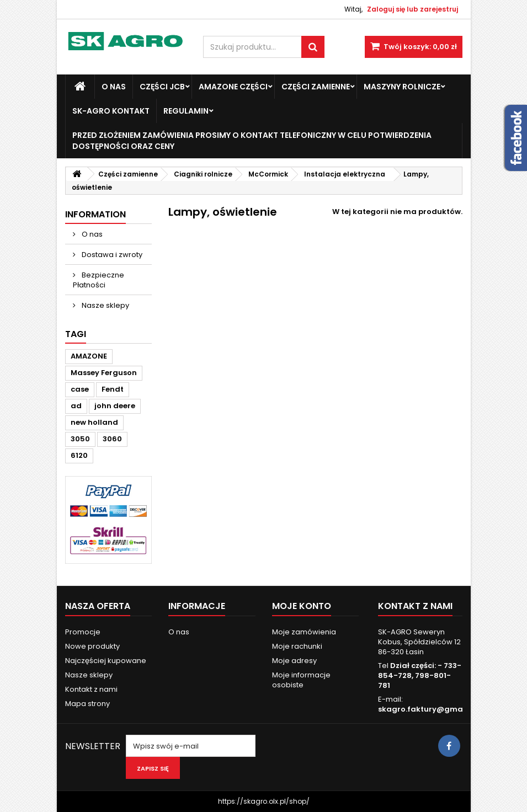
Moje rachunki (297, 646)
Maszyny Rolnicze (402, 87)
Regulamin (186, 111)
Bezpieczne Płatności (99, 280)
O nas (114, 87)
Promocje (83, 632)
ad (76, 406)
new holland (94, 422)
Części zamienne (316, 87)
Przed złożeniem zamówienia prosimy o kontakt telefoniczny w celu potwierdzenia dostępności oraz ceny (252, 141)
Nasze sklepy (105, 305)
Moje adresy (294, 661)
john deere (115, 406)
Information (95, 214)
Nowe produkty (92, 646)
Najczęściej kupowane (106, 661)
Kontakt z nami (91, 689)
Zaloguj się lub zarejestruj (412, 9)
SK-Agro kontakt (111, 111)
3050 (80, 439)
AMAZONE (89, 356)
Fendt (113, 389)
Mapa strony (87, 704)
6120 (79, 455)
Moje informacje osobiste (301, 680)
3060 (112, 439)
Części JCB (162, 87)
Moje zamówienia (304, 632)
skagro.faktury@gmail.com (432, 709)
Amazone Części (233, 87)
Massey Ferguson (104, 373)
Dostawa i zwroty (111, 255)
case (80, 389)
